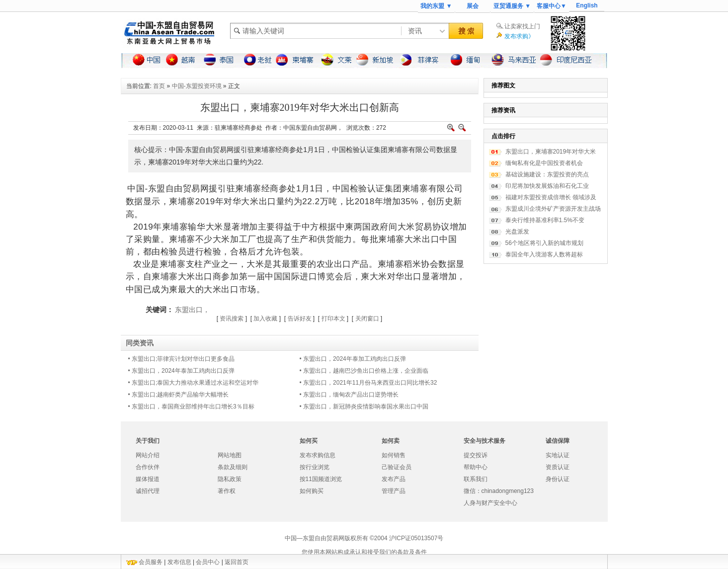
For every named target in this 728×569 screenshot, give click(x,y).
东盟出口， (192, 310)
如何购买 (312, 491)
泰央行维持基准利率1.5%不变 (545, 220)
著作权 (227, 491)
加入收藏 (265, 319)
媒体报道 (148, 479)
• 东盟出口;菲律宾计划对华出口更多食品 (182, 359)
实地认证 (558, 455)
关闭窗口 (367, 319)
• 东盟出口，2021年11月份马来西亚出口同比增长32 (368, 383)
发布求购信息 (318, 455)
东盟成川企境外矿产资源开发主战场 (553, 209)
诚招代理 (148, 491)
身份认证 (558, 479)
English (587, 5)
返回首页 (237, 562)
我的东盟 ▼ (436, 6)
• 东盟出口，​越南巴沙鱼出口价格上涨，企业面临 (364, 371)
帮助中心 (476, 467)
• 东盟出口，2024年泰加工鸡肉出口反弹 (353, 359)
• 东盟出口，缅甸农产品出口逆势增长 (349, 395)
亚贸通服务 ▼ (512, 6)
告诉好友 (300, 319)
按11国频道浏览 (321, 479)
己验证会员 (397, 467)
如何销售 (394, 455)
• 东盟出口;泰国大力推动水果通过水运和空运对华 (194, 383)
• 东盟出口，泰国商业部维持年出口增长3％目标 (191, 406)
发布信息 (179, 562)
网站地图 (230, 455)
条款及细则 (233, 467)
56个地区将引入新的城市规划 (544, 243)
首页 (159, 86)
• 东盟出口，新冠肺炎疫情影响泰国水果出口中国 (364, 406)
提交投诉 (476, 455)
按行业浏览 (315, 467)
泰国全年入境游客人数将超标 (544, 254)
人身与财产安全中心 (490, 503)
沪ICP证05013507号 (416, 538)
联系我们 (476, 479)
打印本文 (333, 319)
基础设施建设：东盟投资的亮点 (547, 174)
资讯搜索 (232, 319)
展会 (473, 6)
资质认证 (558, 467)
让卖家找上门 (522, 26)
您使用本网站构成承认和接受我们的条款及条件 (364, 552)
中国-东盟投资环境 (197, 86)
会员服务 (151, 562)
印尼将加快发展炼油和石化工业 (547, 186)
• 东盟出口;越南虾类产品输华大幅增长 (179, 395)
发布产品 (394, 479)
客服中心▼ (552, 6)
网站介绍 (148, 455)
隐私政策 (230, 479)
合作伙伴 (148, 467)
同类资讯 (140, 343)
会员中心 (208, 562)
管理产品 (394, 491)
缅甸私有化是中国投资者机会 (544, 163)
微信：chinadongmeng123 (499, 491)
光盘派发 (517, 232)
